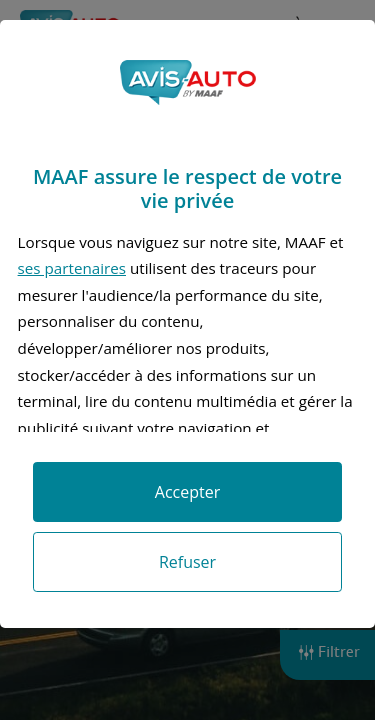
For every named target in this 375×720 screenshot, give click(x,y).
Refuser (187, 562)
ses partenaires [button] (72, 268)
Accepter (187, 492)
